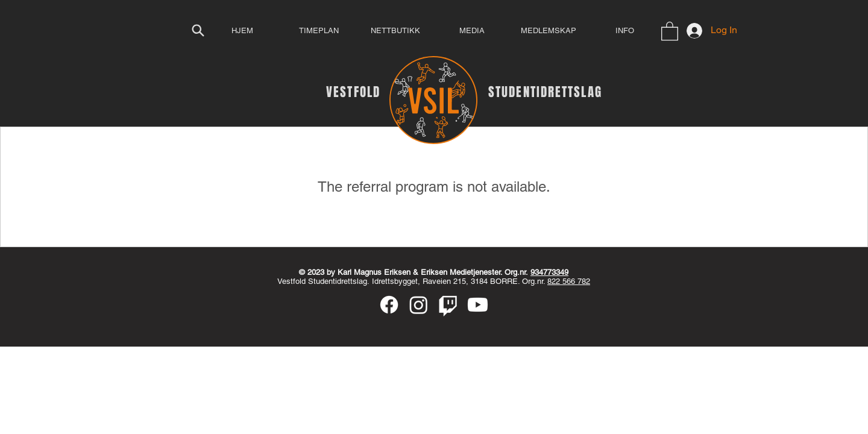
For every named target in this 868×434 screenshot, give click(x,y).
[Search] (198, 30)
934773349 (549, 272)
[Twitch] (448, 305)
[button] (670, 30)
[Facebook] (389, 305)
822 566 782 (569, 281)
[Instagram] (419, 305)
